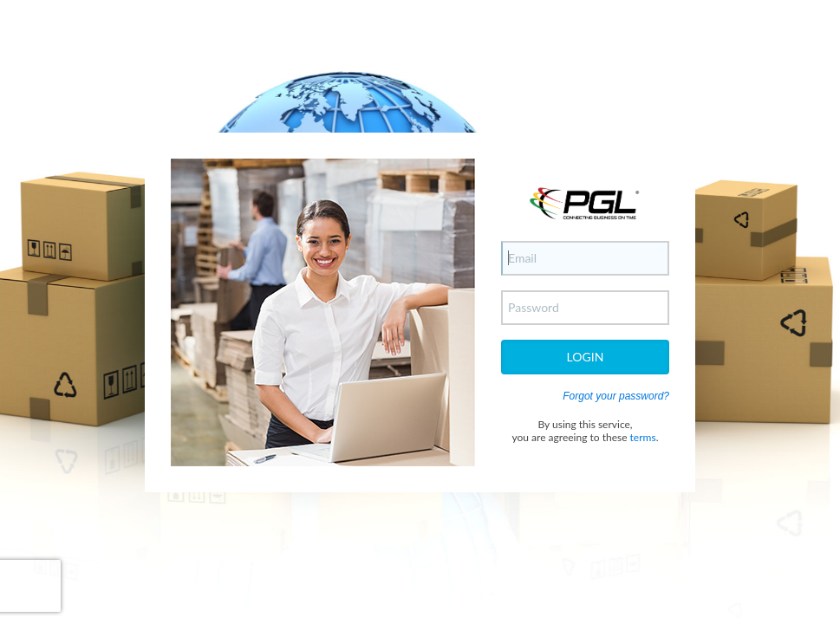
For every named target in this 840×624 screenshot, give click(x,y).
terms (643, 437)
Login (586, 357)
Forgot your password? (616, 396)
